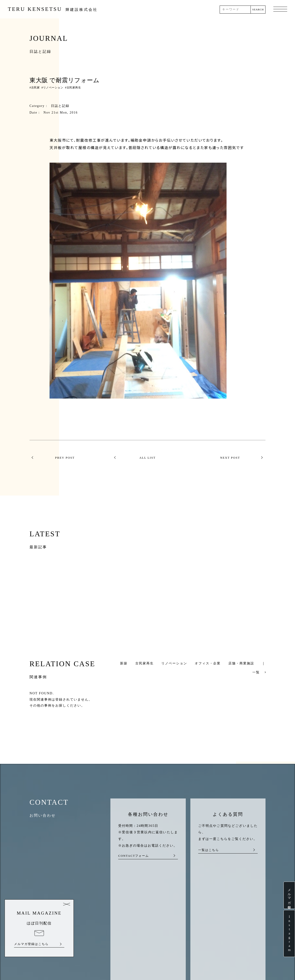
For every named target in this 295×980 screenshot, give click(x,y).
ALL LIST (148, 458)
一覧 (256, 672)
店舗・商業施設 (241, 663)
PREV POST (65, 458)
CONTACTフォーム (134, 856)
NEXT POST (230, 458)
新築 (124, 663)
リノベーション (53, 88)
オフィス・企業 (208, 663)
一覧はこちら (209, 850)
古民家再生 (74, 88)
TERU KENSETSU (53, 9)
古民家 (35, 88)
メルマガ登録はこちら (31, 944)
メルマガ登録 (289, 895)
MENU (280, 9)
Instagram (289, 933)
